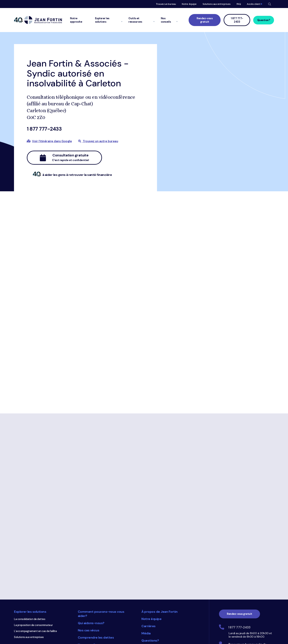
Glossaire (85, 587)
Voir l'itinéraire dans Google (52, 141)
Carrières (148, 561)
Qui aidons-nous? (91, 558)
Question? (264, 20)
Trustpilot (189, 639)
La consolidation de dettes (30, 554)
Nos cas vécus (89, 565)
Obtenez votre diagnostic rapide (33, 606)
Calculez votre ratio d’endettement (35, 600)
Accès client (253, 4)
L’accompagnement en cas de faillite (35, 566)
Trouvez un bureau (166, 4)
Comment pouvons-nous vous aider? (101, 548)
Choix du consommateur (117, 617)
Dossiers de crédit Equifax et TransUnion (37, 633)
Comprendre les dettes (96, 572)
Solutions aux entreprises (217, 4)
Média (146, 568)
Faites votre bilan (24, 588)
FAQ (239, 4)
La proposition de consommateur (33, 560)
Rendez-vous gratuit (205, 20)
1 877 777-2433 (44, 129)
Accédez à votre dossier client (165, 582)
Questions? (150, 575)
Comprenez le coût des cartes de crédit (37, 621)
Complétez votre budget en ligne (33, 594)
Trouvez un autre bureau (98, 141)
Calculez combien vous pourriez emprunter (33, 613)
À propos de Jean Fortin (159, 546)
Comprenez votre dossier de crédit (34, 627)
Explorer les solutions (30, 546)
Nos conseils (87, 579)
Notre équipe (189, 4)
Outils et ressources (29, 581)
